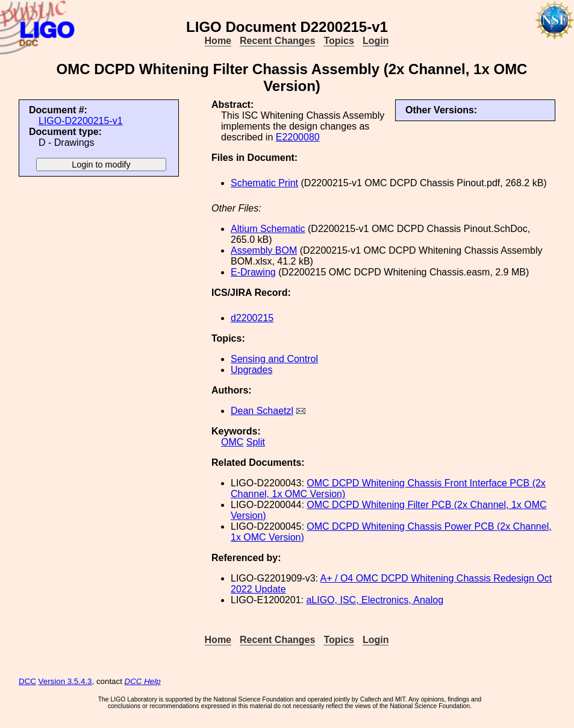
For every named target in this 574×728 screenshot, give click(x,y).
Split (256, 442)
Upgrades (251, 370)
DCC (27, 681)
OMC (232, 442)
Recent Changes (277, 41)
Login (376, 41)
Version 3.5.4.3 (65, 681)
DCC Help (143, 681)
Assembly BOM (264, 250)
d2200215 (252, 318)
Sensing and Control (274, 359)
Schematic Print (264, 183)
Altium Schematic (268, 229)
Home (218, 41)
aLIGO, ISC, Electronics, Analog (375, 600)
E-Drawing (253, 272)
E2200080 (298, 137)
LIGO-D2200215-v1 (81, 121)
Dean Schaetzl (262, 411)
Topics (338, 41)
